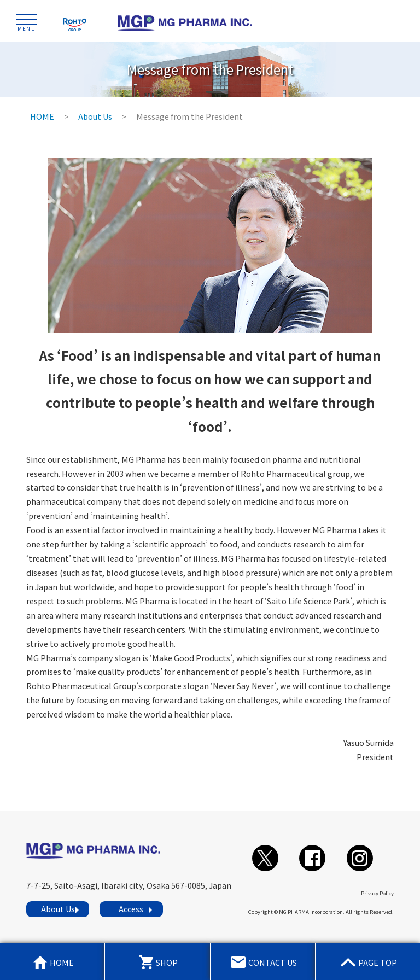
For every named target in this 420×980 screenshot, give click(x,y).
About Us (58, 909)
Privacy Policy (377, 893)
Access (131, 909)
